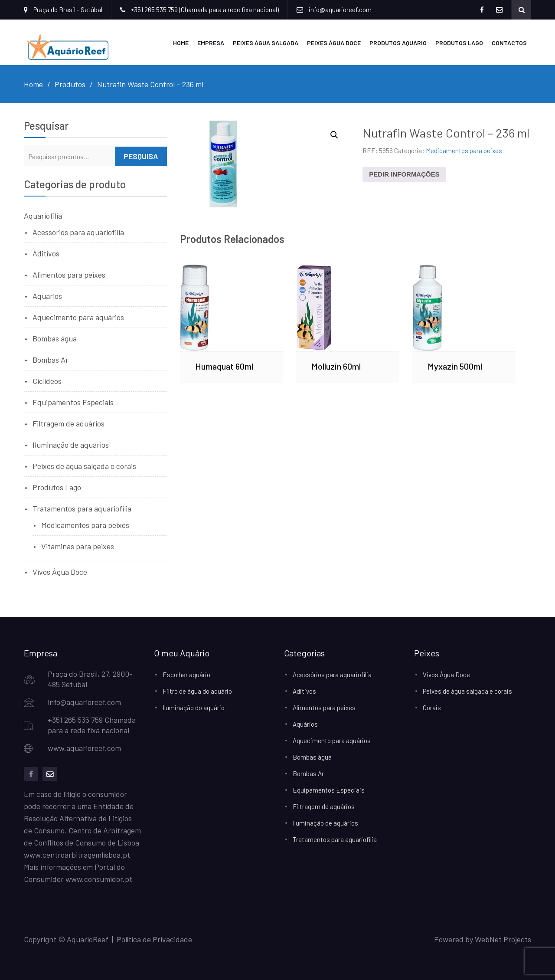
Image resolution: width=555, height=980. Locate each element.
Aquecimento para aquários (78, 317)
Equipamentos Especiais (73, 402)
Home (181, 43)
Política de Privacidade (154, 939)
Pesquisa (141, 156)
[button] (334, 135)
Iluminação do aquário (194, 708)
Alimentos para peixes (69, 275)
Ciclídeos (47, 381)
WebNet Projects (503, 939)
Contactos (509, 43)
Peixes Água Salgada (266, 43)
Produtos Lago (459, 43)
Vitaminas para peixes (78, 546)
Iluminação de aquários (71, 445)
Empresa (211, 43)
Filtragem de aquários (69, 423)
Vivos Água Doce (60, 572)
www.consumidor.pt (99, 879)
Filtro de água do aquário (197, 691)
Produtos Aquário (398, 43)
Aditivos (46, 253)
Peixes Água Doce (334, 43)
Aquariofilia (43, 216)
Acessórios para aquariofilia (78, 232)
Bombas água (55, 338)
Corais (432, 708)
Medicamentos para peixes (464, 151)
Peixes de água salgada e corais (84, 466)
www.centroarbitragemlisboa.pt (77, 855)
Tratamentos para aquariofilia (82, 508)
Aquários (47, 296)
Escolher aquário (186, 675)
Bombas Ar (51, 360)
